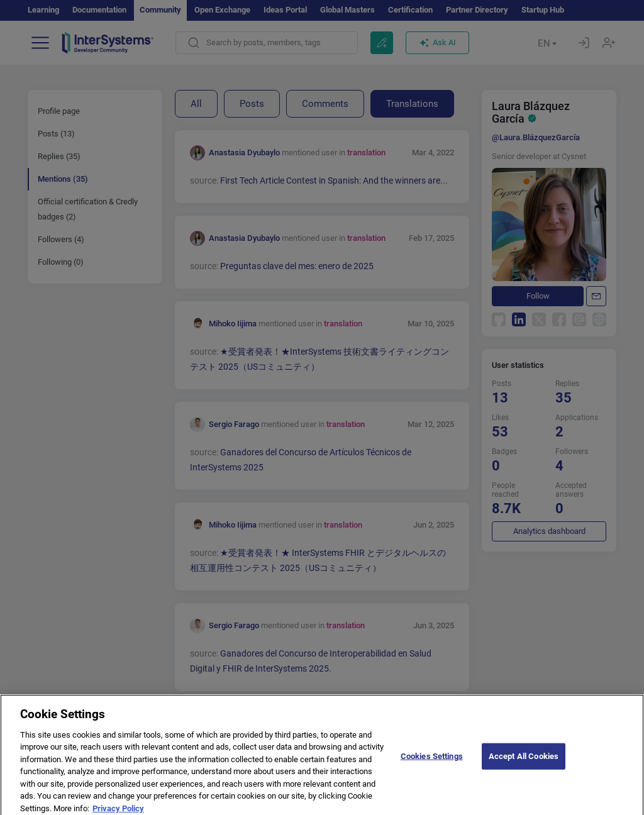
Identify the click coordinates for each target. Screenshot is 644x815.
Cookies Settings (432, 764)
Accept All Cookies (524, 764)
